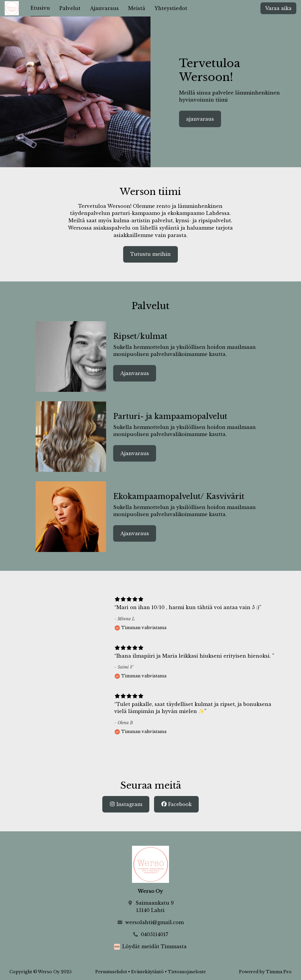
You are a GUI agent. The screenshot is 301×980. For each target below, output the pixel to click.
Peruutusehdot (111, 972)
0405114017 (154, 934)
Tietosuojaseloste (187, 972)
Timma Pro (279, 972)
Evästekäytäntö (147, 972)
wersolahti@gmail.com (154, 922)
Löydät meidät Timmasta (154, 946)
